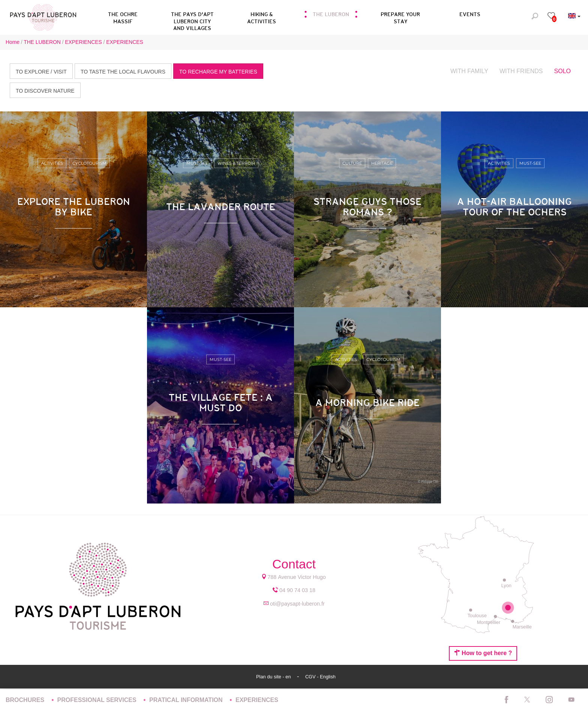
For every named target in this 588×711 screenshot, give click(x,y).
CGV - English (320, 677)
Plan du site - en (274, 677)
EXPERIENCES (257, 700)
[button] (192, 17)
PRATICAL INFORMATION (187, 700)
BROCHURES (26, 700)
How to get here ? (483, 653)
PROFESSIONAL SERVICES (98, 700)
